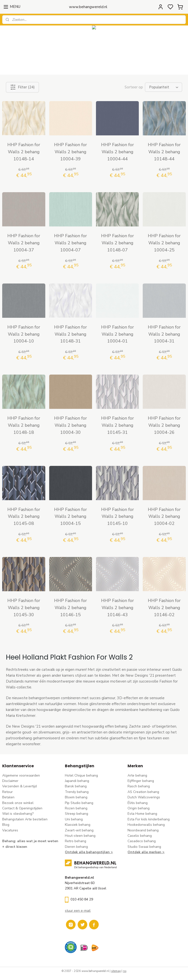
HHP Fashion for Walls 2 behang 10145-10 (117, 516)
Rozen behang (76, 808)
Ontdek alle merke (143, 852)
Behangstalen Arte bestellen (25, 819)
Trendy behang (77, 792)
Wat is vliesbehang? (18, 814)
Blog (6, 825)
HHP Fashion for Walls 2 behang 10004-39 (70, 152)
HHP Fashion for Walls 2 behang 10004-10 (24, 334)
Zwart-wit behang (79, 830)
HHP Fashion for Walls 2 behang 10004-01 (117, 334)
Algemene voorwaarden (21, 775)
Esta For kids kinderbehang (149, 819)
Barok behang (76, 786)
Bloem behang (76, 797)
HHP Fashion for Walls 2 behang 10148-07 (117, 243)
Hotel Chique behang (81, 775)
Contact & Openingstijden (22, 808)
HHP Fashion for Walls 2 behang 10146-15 (70, 608)
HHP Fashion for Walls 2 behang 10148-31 (70, 334)
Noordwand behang (143, 830)
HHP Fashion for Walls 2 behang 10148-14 (24, 152)
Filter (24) (22, 87)
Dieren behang (76, 847)
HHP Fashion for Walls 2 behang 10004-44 (117, 152)
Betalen (8, 797)
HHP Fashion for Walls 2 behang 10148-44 (164, 152)
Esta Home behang (142, 814)
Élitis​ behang (138, 803)
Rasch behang (139, 786)
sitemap (116, 971)
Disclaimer (10, 781)
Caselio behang (140, 836)
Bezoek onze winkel (18, 803)
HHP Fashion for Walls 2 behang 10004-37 (24, 243)
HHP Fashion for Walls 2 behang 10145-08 (24, 516)
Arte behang (137, 775)
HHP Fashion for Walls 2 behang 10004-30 (70, 425)
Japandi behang (77, 781)
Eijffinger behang (141, 781)
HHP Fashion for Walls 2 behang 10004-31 (164, 334)
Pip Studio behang (79, 803)
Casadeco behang (142, 841)
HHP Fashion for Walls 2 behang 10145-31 (117, 425)
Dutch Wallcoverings (144, 797)
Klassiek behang (78, 825)
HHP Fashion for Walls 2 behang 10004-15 (70, 516)
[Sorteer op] (164, 87)
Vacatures (10, 830)
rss (125, 971)
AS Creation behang (143, 792)
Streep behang (76, 814)
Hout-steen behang (80, 836)
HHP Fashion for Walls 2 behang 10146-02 (164, 608)
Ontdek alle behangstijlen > (89, 852)
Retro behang (76, 841)
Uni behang (74, 819)
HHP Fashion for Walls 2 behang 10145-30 (24, 608)
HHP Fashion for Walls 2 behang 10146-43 (117, 608)
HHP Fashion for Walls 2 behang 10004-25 (164, 243)
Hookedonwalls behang (146, 825)
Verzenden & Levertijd (19, 786)
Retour (7, 792)
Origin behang (139, 808)
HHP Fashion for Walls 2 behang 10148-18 (24, 425)
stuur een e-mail (78, 911)
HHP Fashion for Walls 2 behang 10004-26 (164, 425)
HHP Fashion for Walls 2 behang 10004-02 (164, 516)
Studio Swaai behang (144, 847)
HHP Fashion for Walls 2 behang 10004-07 (70, 243)
